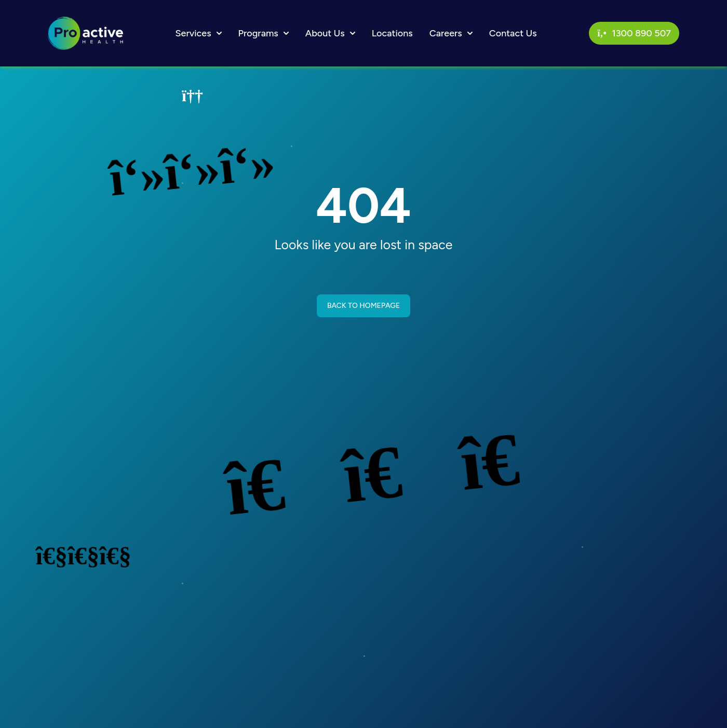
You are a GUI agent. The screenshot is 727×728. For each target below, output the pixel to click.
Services (199, 33)
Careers (451, 33)
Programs (264, 33)
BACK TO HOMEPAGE (363, 306)
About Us (330, 33)
